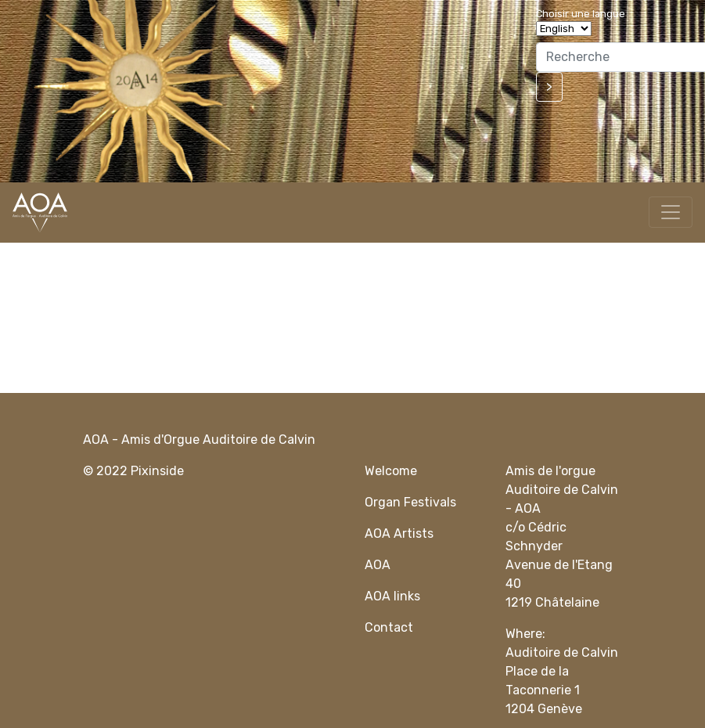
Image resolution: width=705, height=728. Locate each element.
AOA (378, 565)
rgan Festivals (415, 502)
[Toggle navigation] (671, 212)
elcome (396, 471)
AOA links (392, 596)
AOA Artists (399, 533)
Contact (389, 627)
